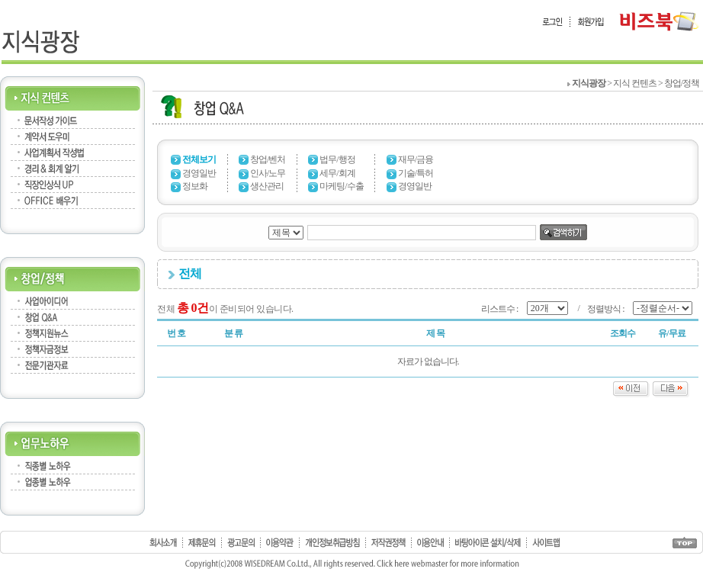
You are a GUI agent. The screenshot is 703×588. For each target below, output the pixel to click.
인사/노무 (268, 173)
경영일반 (199, 173)
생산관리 (267, 186)
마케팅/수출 (341, 186)
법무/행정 (337, 159)
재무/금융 (416, 159)
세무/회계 (337, 173)
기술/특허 (416, 173)
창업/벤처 (268, 159)
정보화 (195, 186)
